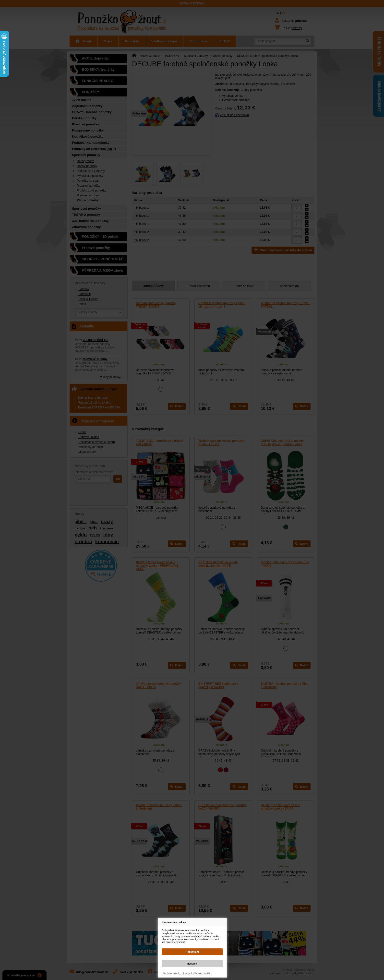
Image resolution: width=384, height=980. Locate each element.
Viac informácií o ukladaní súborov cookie (186, 973)
